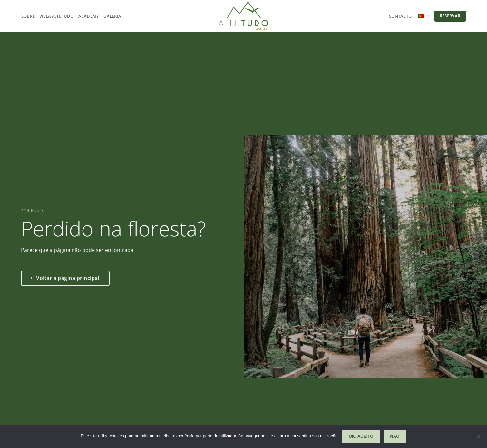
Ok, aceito (361, 436)
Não (395, 436)
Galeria (112, 16)
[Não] (478, 438)
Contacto (400, 16)
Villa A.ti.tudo (57, 16)
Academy (89, 16)
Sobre (28, 16)
